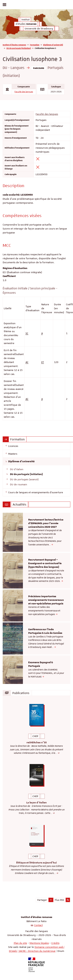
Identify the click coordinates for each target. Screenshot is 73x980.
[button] (51, 900)
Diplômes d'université (53, 45)
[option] (36, 532)
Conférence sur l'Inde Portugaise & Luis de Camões (45, 631)
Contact (38, 925)
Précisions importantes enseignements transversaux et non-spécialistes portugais (46, 600)
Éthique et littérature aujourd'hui (36, 863)
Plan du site (20, 943)
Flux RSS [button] (59, 900)
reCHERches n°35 (37, 743)
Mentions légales (39, 943)
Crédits (55, 943)
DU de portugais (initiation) (19, 48)
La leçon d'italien (36, 803)
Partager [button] (42, 900)
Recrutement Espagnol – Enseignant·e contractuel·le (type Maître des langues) (45, 563)
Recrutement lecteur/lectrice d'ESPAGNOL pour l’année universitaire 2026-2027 (46, 523)
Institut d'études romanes (14, 45)
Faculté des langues (24, 92)
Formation (35, 45)
